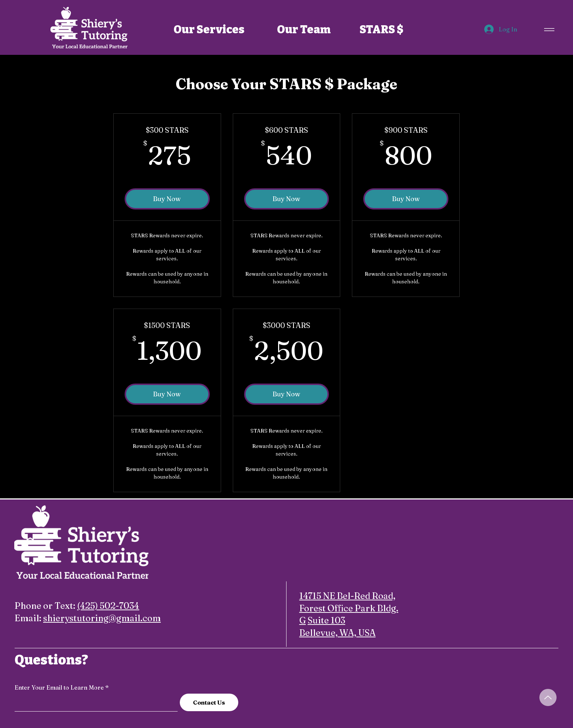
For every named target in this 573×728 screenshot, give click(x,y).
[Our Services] (209, 29)
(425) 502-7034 (108, 606)
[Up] (548, 697)
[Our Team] (304, 29)
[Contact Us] (209, 702)
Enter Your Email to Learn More (59, 687)
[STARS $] (382, 29)
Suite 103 (327, 620)
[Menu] (548, 29)
